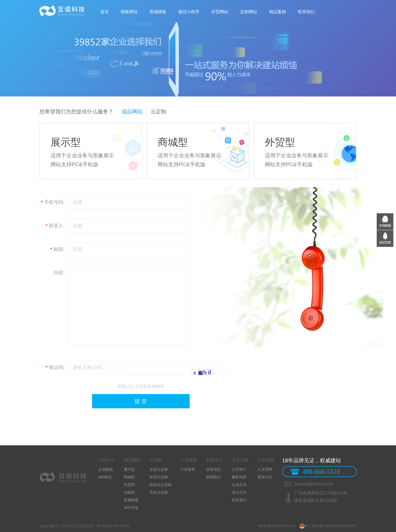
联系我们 (306, 12)
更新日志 (265, 477)
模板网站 (129, 12)
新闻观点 (213, 477)
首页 (104, 12)
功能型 (129, 492)
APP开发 (131, 508)
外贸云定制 (159, 477)
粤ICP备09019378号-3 (277, 526)
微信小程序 (189, 12)
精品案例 (277, 12)
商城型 (129, 477)
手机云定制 (159, 492)
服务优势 (239, 477)
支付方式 (239, 492)
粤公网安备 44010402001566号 (328, 526)
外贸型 (129, 485)
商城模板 (158, 12)
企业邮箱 (106, 469)
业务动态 (213, 469)
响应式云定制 (161, 485)
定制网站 (249, 12)
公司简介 (239, 469)
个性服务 (188, 469)
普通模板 (131, 500)
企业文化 (239, 485)
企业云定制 (159, 469)
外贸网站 (220, 12)
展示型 (129, 469)
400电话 (105, 477)
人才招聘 (265, 469)
